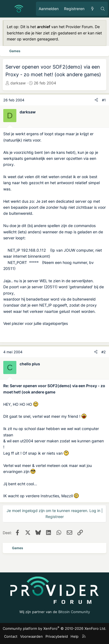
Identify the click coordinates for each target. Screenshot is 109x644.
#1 (104, 100)
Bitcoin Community (74, 612)
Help (75, 636)
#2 (104, 352)
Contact (11, 636)
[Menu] (7, 9)
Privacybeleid (57, 636)
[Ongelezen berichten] (92, 9)
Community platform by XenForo (55, 628)
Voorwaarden (31, 636)
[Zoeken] (103, 9)
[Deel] (96, 100)
